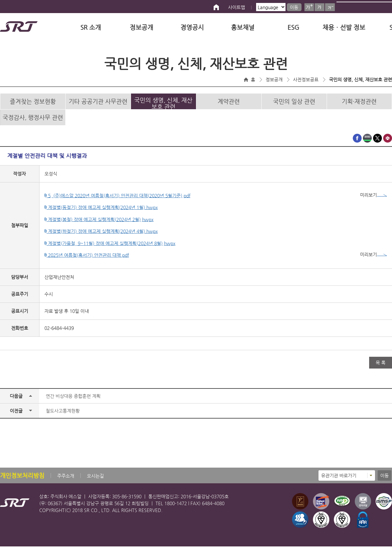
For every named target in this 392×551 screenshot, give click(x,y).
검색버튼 (385, 7)
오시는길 (95, 480)
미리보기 (373, 199)
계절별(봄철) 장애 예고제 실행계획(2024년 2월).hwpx (99, 224)
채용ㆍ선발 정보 (344, 27)
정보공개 (141, 27)
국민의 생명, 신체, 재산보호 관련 (360, 79)
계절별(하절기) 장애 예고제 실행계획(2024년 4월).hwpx (101, 236)
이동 (294, 7)
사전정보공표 (306, 79)
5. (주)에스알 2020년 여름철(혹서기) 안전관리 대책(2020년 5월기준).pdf (117, 200)
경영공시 (192, 27)
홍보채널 (243, 27)
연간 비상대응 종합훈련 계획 (73, 401)
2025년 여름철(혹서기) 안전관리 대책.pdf (87, 260)
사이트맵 (237, 7)
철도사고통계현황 (63, 415)
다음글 (16, 401)
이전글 (16, 415)
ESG (293, 27)
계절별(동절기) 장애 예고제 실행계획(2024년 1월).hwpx (101, 212)
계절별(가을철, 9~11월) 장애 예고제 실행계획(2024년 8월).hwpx (110, 248)
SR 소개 (91, 27)
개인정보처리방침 (22, 480)
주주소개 (66, 480)
